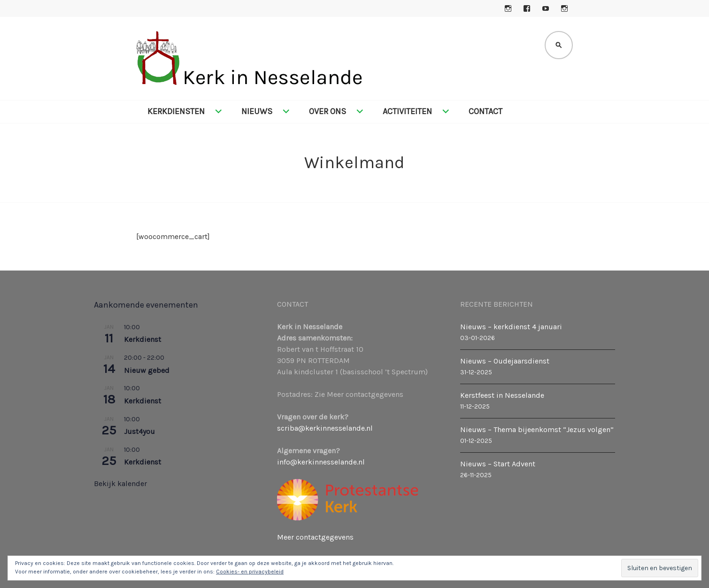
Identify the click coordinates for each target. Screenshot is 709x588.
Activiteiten (407, 111)
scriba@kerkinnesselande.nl (325, 428)
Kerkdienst (143, 339)
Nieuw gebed (147, 370)
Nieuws (257, 111)
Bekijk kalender (120, 484)
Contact (486, 111)
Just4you (139, 431)
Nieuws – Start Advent (498, 464)
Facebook (527, 8)
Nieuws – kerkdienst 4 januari (511, 327)
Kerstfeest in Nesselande (502, 395)
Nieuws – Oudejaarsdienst (505, 361)
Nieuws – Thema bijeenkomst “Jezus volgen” (537, 429)
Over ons (328, 111)
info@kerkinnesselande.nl (321, 462)
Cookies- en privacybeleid (250, 572)
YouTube (546, 8)
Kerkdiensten (176, 111)
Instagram (508, 8)
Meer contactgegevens (315, 537)
